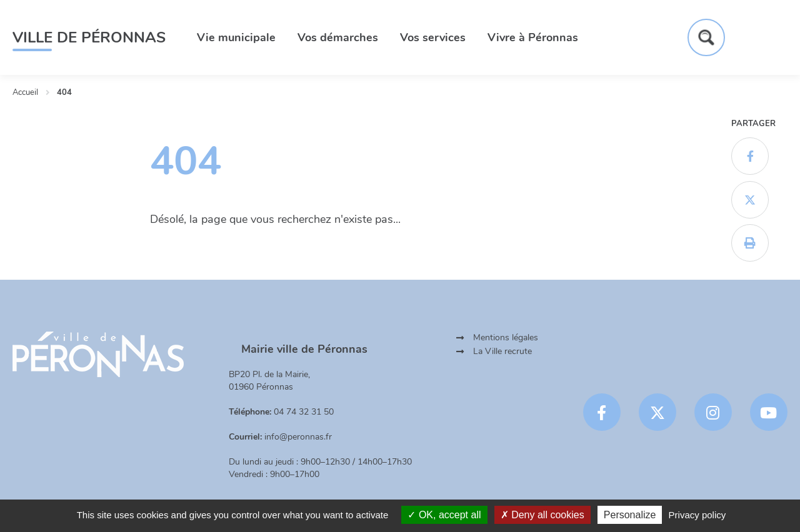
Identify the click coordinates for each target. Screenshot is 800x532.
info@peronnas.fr (298, 437)
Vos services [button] (433, 37)
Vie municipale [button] (236, 37)
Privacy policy (697, 515)
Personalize (630, 515)
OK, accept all (444, 515)
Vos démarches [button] (338, 37)
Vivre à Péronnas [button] (533, 37)
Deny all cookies (542, 515)
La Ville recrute (502, 351)
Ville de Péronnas (89, 37)
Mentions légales (506, 337)
